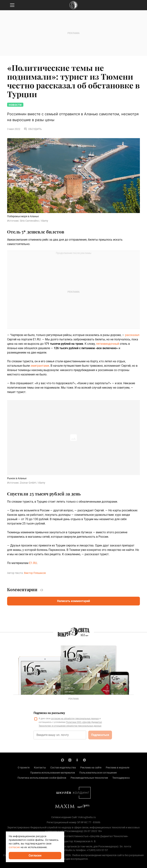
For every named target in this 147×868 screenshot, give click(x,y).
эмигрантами (40, 366)
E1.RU (33, 563)
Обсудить (33, 129)
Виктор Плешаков (35, 573)
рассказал (132, 335)
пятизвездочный (108, 344)
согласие (14, 847)
